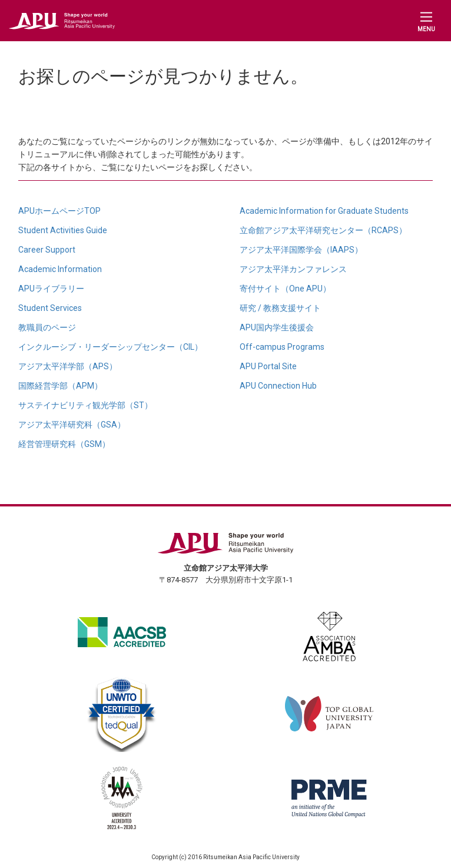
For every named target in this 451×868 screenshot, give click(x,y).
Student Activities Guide (63, 230)
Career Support (47, 250)
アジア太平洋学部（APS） (68, 366)
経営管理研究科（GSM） (64, 444)
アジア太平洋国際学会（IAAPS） (301, 250)
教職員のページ (47, 327)
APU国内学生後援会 (277, 327)
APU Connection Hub (278, 386)
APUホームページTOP (59, 211)
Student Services (50, 308)
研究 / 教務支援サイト (280, 308)
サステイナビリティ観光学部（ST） (85, 405)
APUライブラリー (51, 289)
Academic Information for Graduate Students (324, 211)
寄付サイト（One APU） (285, 289)
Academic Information (60, 269)
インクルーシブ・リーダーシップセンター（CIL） (110, 347)
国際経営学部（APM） (60, 386)
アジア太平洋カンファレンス (293, 269)
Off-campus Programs (282, 347)
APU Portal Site (268, 366)
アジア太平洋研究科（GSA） (72, 425)
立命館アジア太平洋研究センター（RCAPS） (323, 230)
